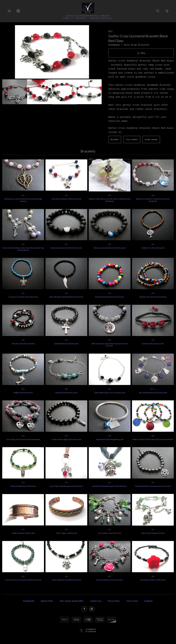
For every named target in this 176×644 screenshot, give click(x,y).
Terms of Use (132, 601)
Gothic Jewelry (151, 139)
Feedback (148, 601)
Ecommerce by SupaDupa (91, 630)
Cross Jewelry (132, 139)
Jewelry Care (96, 601)
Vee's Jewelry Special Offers (72, 601)
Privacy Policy (114, 601)
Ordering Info (29, 601)
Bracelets (115, 139)
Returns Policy (47, 601)
